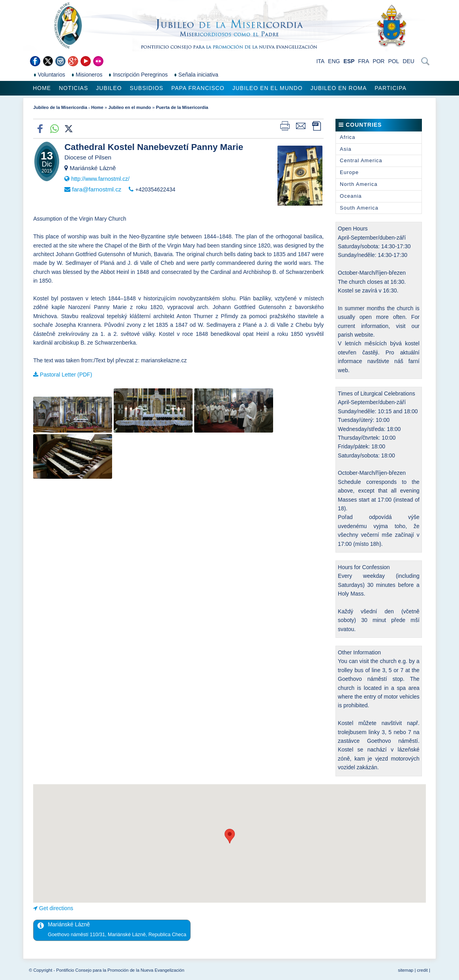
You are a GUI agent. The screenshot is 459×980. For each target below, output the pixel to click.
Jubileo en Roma (339, 88)
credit (422, 970)
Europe (349, 172)
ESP (349, 61)
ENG (334, 61)
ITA (320, 61)
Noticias (73, 88)
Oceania (351, 196)
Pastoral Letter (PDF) (66, 375)
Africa (348, 137)
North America (359, 184)
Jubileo (109, 88)
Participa (391, 88)
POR (378, 61)
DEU (408, 61)
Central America (361, 160)
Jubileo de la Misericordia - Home (68, 107)
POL (393, 61)
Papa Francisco (198, 88)
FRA (363, 61)
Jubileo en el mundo (268, 88)
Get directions (56, 908)
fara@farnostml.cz (96, 189)
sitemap (406, 970)
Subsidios (147, 88)
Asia (346, 149)
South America (359, 208)
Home (42, 88)
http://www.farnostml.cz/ (100, 179)
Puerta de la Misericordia (182, 107)
